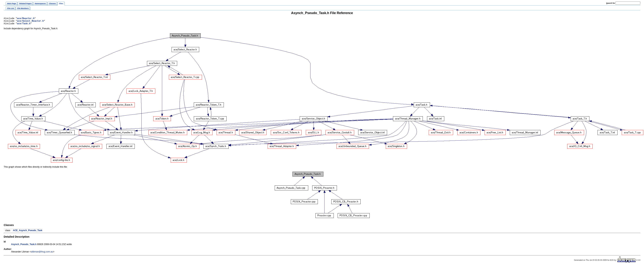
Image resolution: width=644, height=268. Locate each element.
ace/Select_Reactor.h (30, 22)
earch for (611, 3)
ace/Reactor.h (26, 19)
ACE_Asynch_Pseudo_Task (28, 232)
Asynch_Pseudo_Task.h (24, 246)
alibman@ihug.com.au (42, 253)
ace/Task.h (24, 25)
